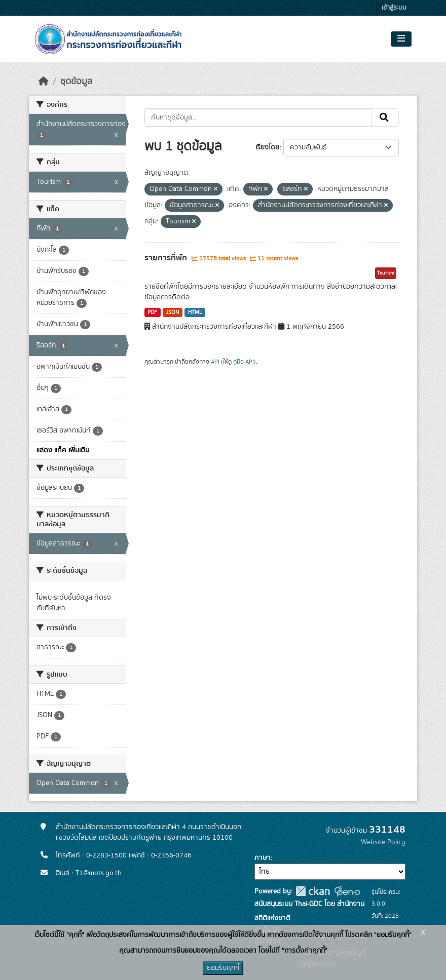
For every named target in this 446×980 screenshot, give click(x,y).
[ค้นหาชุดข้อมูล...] (258, 117)
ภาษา (263, 858)
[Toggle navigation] (401, 39)
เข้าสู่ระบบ (394, 8)
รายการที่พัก (167, 258)
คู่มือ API (244, 362)
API (215, 362)
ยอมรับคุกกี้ (223, 968)
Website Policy (383, 842)
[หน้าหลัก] (44, 82)
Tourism (386, 273)
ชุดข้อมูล (76, 82)
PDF (152, 312)
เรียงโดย (267, 147)
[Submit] (385, 117)
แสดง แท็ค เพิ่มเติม (63, 450)
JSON (173, 312)
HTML (195, 312)
